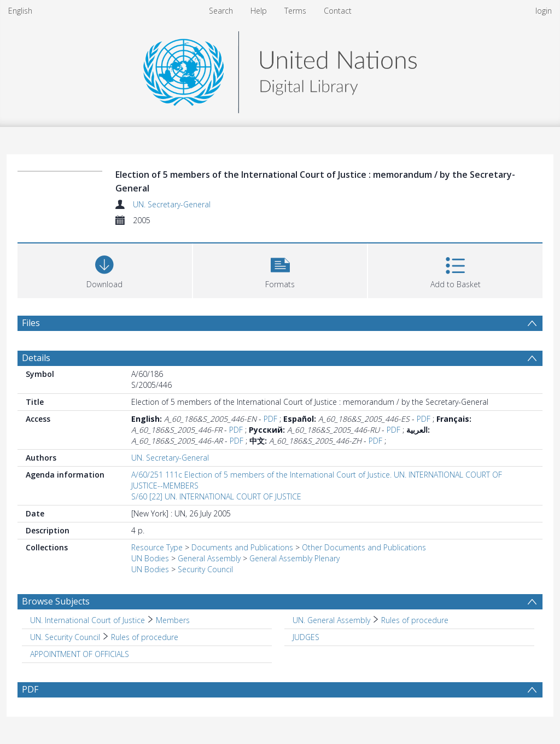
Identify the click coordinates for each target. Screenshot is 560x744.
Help (259, 11)
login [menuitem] (544, 11)
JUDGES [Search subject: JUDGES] (306, 637)
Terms (295, 11)
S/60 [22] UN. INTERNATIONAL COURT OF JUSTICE (216, 496)
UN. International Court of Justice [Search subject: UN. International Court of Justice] (87, 620)
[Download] (105, 269)
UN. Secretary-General (172, 204)
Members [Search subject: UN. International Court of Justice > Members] (173, 620)
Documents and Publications (242, 547)
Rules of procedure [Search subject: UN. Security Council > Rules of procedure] (145, 637)
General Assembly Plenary (294, 558)
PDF (270, 419)
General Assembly (209, 558)
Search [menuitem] (221, 11)
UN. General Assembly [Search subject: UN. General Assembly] (331, 620)
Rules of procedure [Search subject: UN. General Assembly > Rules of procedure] (415, 620)
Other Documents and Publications (364, 547)
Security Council (205, 569)
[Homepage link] (280, 69)
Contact (338, 11)
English (20, 11)
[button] (280, 269)
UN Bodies (150, 558)
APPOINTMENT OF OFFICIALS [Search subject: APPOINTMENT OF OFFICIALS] (80, 654)
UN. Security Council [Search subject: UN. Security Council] (65, 637)
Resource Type (157, 547)
